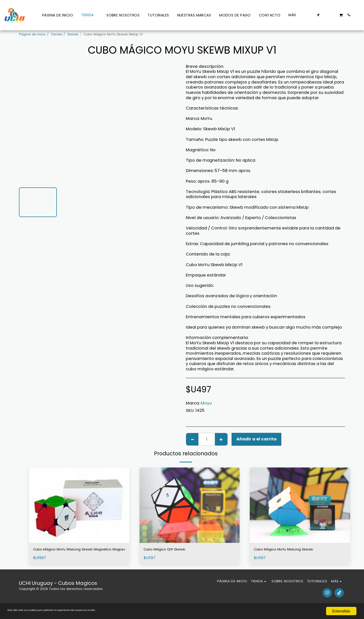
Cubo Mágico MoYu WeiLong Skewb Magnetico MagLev (70, 553)
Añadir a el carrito (256, 439)
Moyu (206, 403)
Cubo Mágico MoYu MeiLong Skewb (290, 550)
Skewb (73, 34)
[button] (318, 15)
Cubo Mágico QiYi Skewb (169, 550)
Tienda (56, 34)
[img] (79, 505)
